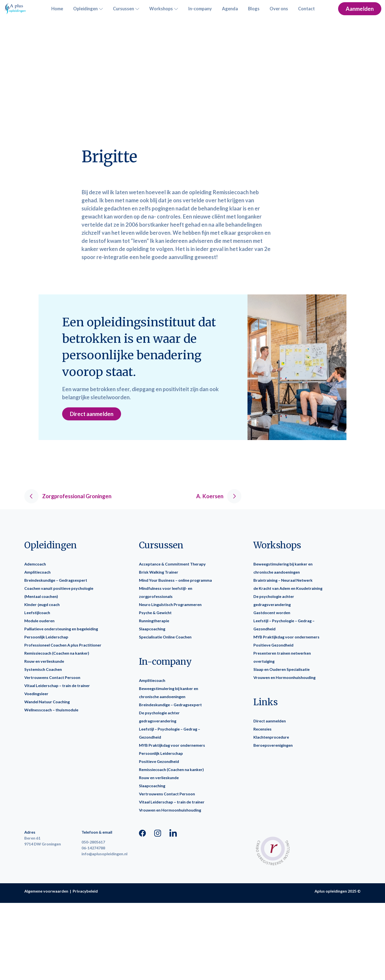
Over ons (279, 9)
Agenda (230, 9)
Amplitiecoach (37, 572)
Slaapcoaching (152, 629)
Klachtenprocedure (271, 737)
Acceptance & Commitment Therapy (172, 564)
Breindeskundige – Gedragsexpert (56, 580)
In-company (200, 9)
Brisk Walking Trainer (159, 572)
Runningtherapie (154, 621)
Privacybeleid (85, 891)
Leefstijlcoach (37, 613)
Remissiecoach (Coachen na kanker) (57, 653)
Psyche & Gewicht (155, 613)
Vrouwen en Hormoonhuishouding (170, 810)
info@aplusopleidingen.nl (104, 854)
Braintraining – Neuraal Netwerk (283, 580)
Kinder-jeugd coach (42, 604)
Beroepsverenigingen (273, 745)
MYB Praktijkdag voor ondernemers (172, 745)
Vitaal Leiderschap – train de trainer (57, 685)
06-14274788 (93, 848)
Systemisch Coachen (43, 669)
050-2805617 (93, 842)
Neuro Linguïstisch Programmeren (170, 604)
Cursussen (126, 9)
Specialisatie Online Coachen (165, 637)
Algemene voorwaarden (46, 891)
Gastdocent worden (272, 613)
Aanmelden (360, 9)
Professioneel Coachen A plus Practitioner (63, 645)
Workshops (164, 9)
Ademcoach (35, 564)
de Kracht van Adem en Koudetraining (288, 588)
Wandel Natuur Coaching (47, 702)
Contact (306, 9)
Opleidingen (88, 9)
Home (57, 9)
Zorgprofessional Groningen (68, 496)
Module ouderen (39, 621)
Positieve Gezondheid (159, 761)
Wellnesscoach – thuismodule (51, 710)
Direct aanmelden (92, 414)
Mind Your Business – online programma (175, 580)
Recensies (262, 729)
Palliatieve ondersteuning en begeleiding (61, 629)
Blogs (254, 9)
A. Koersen (219, 496)
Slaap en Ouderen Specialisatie (282, 669)
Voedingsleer (36, 694)
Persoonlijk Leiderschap (46, 637)
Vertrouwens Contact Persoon (52, 677)
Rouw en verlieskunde (44, 661)
